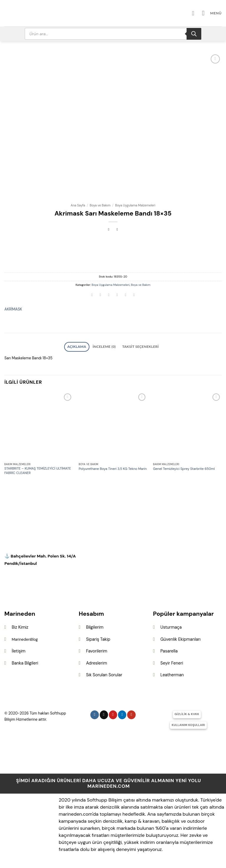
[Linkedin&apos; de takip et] (122, 713)
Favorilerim (97, 650)
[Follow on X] (104, 713)
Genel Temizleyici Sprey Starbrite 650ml (184, 468)
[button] (213, 13)
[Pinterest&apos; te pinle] (126, 296)
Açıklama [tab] (82, 346)
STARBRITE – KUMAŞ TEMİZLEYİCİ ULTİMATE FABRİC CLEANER (38, 470)
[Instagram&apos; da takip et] (95, 713)
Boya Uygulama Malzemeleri (135, 205)
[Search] (194, 34)
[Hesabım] (198, 13)
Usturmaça (171, 626)
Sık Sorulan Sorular (104, 674)
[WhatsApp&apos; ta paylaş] (92, 296)
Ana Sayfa (78, 205)
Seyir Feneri (172, 662)
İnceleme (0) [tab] (106, 346)
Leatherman (172, 674)
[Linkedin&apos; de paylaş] (134, 296)
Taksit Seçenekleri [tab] (136, 346)
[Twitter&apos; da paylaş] (109, 296)
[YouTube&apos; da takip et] (131, 713)
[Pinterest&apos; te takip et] (113, 713)
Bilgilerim (95, 626)
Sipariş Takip (98, 638)
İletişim (19, 650)
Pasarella (169, 650)
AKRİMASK (13, 309)
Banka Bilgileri (25, 662)
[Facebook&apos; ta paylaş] (100, 296)
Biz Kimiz (20, 626)
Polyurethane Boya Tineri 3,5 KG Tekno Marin (113, 468)
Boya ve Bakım (100, 205)
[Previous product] (117, 230)
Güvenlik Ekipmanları (180, 638)
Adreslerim (96, 662)
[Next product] (109, 230)
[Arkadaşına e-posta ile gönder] (117, 296)
